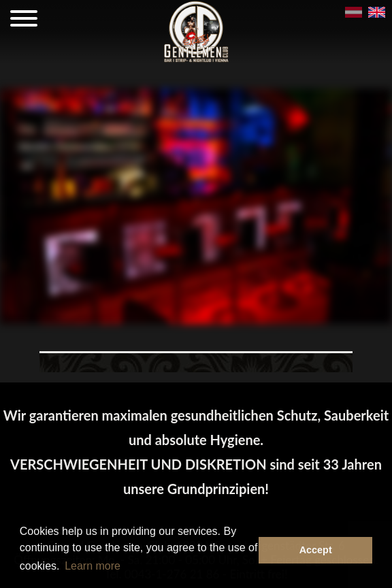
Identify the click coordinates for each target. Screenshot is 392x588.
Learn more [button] (93, 566)
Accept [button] (316, 550)
